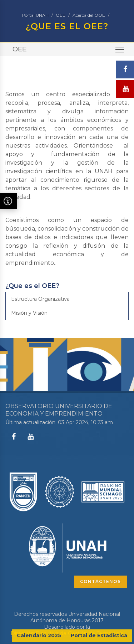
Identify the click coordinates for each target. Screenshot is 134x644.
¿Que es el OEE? (32, 286)
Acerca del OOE (89, 15)
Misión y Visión (29, 313)
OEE (61, 15)
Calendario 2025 (39, 635)
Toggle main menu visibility (120, 52)
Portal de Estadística (99, 635)
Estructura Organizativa (40, 299)
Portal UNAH (35, 15)
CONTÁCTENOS (100, 581)
